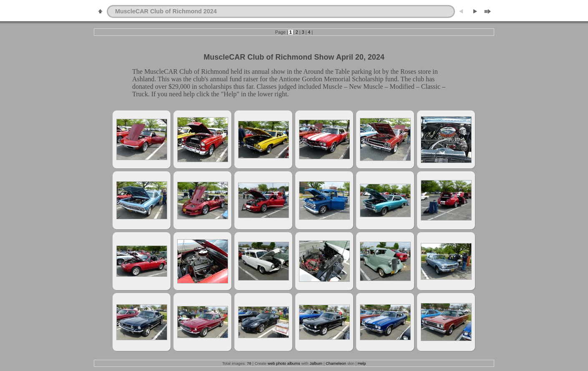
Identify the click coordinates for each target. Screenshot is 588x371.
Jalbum (316, 363)
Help (362, 363)
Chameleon (336, 363)
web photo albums (284, 363)
